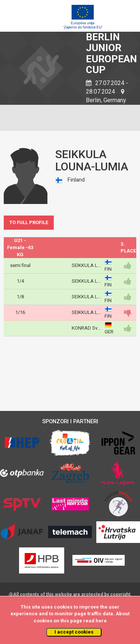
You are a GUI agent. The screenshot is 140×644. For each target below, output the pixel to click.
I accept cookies (74, 632)
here (101, 621)
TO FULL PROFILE (29, 222)
